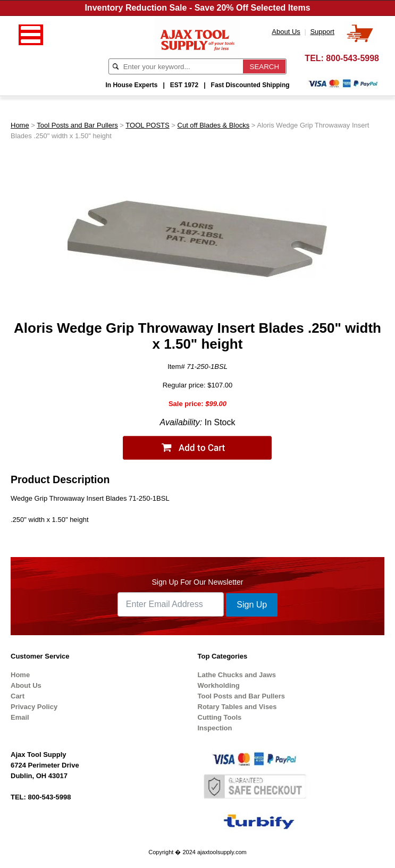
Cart (18, 696)
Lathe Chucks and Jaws (237, 675)
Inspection (215, 728)
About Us (26, 685)
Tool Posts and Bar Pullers (77, 125)
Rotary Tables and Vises (237, 707)
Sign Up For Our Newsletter (198, 582)
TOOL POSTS (147, 125)
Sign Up (252, 605)
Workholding (219, 685)
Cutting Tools (220, 717)
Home (20, 125)
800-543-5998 (352, 58)
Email (20, 717)
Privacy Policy (34, 707)
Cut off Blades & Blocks (214, 125)
